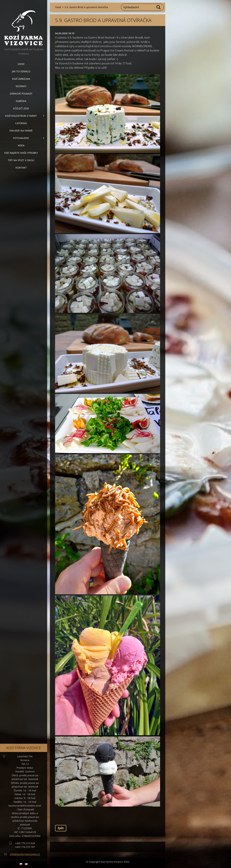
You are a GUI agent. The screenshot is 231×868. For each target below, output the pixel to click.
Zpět (61, 828)
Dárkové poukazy (21, 94)
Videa (21, 145)
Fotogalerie (21, 138)
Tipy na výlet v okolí (21, 160)
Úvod (21, 64)
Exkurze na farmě (21, 131)
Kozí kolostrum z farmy (21, 116)
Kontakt (21, 168)
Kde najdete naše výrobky (21, 153)
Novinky (21, 86)
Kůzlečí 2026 (21, 108)
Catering (21, 123)
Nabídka (21, 101)
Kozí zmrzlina (21, 79)
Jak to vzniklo (21, 71)
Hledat (159, 7)
